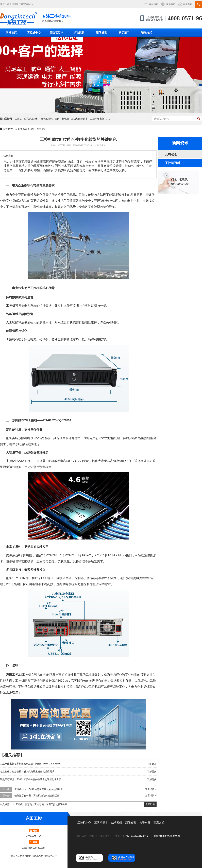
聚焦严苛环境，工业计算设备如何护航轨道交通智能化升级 (31, 779)
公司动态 (171, 154)
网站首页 (11, 32)
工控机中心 (34, 32)
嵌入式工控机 (31, 119)
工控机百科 (41, 129)
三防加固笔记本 (79, 119)
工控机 (18, 119)
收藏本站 (154, 4)
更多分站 (188, 4)
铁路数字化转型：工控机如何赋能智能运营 (37, 795)
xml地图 (158, 836)
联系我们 (171, 4)
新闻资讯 (102, 32)
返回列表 (150, 804)
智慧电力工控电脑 (34, 804)
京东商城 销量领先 (56, 18)
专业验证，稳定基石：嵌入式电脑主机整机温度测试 (27, 771)
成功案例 (79, 32)
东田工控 (19, 4)
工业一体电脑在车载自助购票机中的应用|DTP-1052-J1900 (30, 764)
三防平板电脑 (62, 119)
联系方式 (147, 32)
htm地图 (168, 836)
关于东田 (124, 32)
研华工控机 (47, 119)
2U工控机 (18, 804)
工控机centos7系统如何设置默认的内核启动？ (39, 789)
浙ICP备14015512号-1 (137, 836)
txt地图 (176, 836)
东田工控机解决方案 (57, 804)
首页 (18, 129)
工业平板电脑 (97, 119)
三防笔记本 (56, 32)
